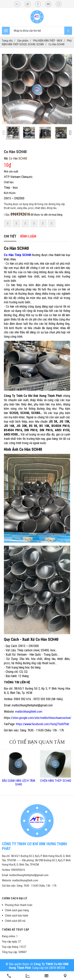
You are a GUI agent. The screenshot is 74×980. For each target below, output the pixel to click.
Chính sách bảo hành (17, 916)
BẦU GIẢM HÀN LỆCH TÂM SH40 (18, 783)
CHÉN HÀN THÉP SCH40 (56, 781)
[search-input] (42, 31)
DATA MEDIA (57, 968)
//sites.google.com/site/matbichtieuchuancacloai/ (41, 718)
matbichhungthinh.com (29, 712)
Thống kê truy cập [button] (16, 930)
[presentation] (4, 133)
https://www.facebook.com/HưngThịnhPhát (43, 724)
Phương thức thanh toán (19, 905)
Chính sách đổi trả (15, 921)
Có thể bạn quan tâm (37, 742)
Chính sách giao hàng (17, 910)
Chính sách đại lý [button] (15, 898)
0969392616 (20, 214)
